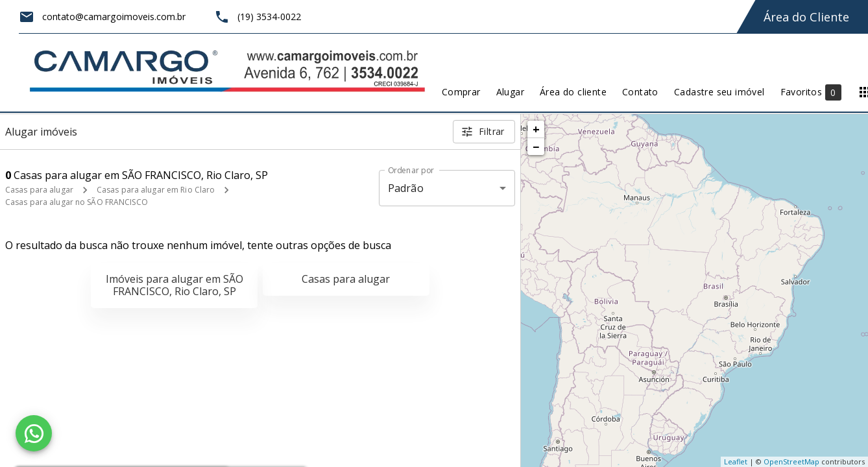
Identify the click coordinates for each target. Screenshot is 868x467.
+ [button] (536, 129)
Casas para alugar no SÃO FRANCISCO (77, 202)
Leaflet (736, 461)
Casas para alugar (39, 190)
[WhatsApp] (34, 433)
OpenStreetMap (791, 461)
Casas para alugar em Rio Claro (156, 190)
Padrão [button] (406, 188)
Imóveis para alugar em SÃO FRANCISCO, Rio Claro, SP (175, 285)
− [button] (536, 147)
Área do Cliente (806, 17)
